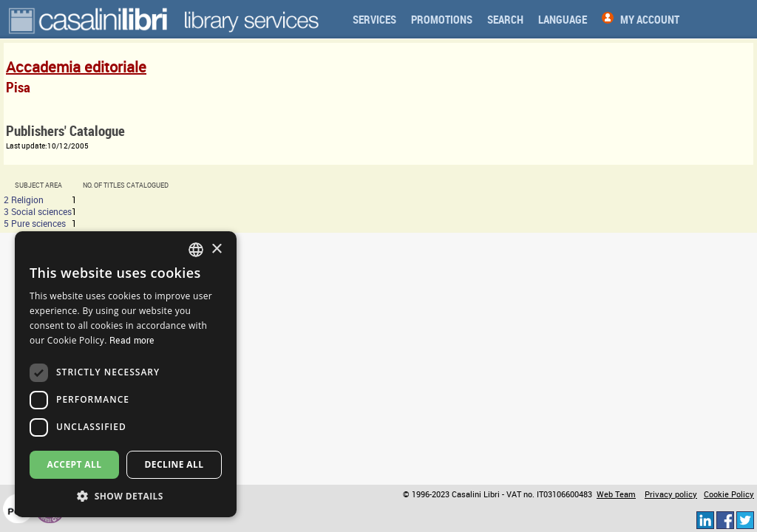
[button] (126, 495)
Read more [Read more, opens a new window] (132, 340)
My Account (650, 19)
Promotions (442, 19)
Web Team (616, 494)
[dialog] (126, 374)
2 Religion (24, 199)
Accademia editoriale (76, 67)
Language (563, 19)
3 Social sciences (38, 211)
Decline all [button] (174, 464)
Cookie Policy (729, 494)
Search (505, 19)
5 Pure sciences (35, 223)
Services (374, 19)
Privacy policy (671, 494)
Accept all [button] (75, 464)
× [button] (216, 249)
